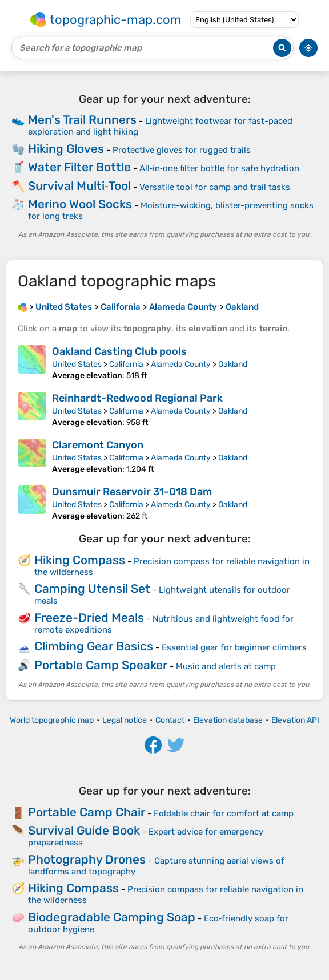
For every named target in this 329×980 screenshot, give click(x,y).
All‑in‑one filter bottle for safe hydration (219, 168)
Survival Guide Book (84, 830)
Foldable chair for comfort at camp (224, 813)
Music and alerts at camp (226, 666)
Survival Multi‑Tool (79, 186)
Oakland (233, 364)
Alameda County (181, 364)
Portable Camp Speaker (101, 665)
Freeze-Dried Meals (89, 617)
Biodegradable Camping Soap (112, 917)
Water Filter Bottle (79, 167)
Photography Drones (87, 859)
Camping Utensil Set (92, 588)
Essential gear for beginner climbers (234, 647)
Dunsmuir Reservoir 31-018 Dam (132, 492)
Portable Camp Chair (87, 812)
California (126, 364)
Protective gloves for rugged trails (182, 150)
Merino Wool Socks (80, 204)
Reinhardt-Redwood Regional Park (137, 398)
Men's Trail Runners (82, 120)
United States (77, 364)
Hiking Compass (80, 560)
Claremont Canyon (98, 445)
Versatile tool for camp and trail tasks (215, 187)
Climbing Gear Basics (94, 646)
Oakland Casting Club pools (119, 351)
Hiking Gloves (66, 149)
